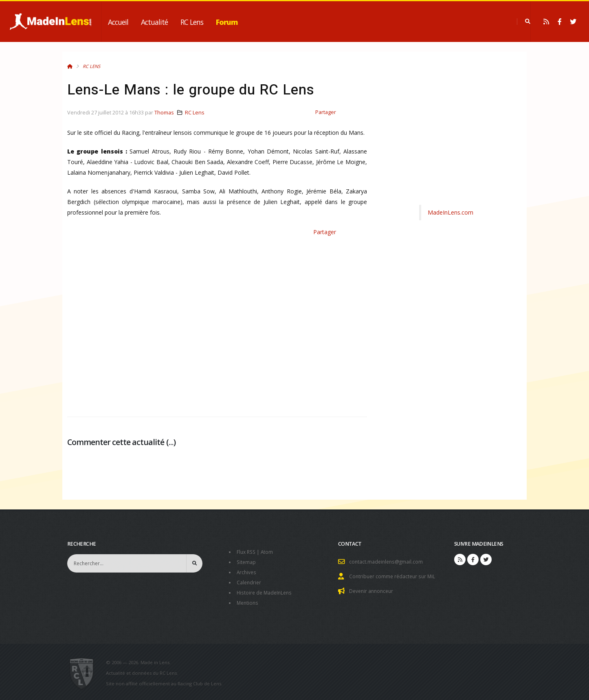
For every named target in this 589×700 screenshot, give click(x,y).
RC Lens (192, 22)
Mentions (248, 600)
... (171, 442)
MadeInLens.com (451, 212)
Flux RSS (247, 552)
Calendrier (249, 581)
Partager (326, 112)
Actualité (154, 22)
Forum (227, 22)
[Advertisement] (217, 323)
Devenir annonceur (373, 590)
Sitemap (247, 561)
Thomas (164, 113)
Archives (247, 571)
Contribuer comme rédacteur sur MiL (394, 576)
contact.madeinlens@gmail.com (387, 561)
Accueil (118, 22)
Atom (269, 552)
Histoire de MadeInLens (266, 591)
